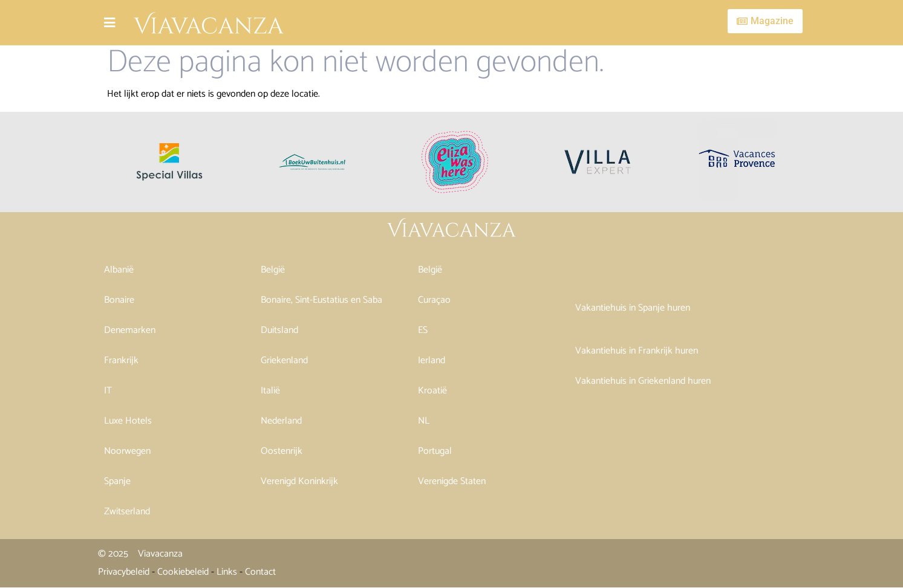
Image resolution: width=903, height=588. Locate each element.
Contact (260, 572)
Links (227, 572)
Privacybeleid (124, 572)
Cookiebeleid (183, 572)
